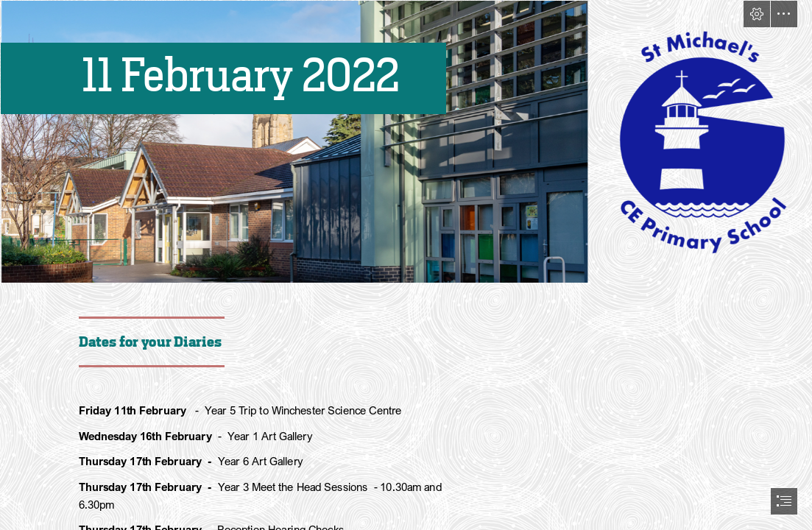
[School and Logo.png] (406, 142)
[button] (757, 14)
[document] (406, 265)
